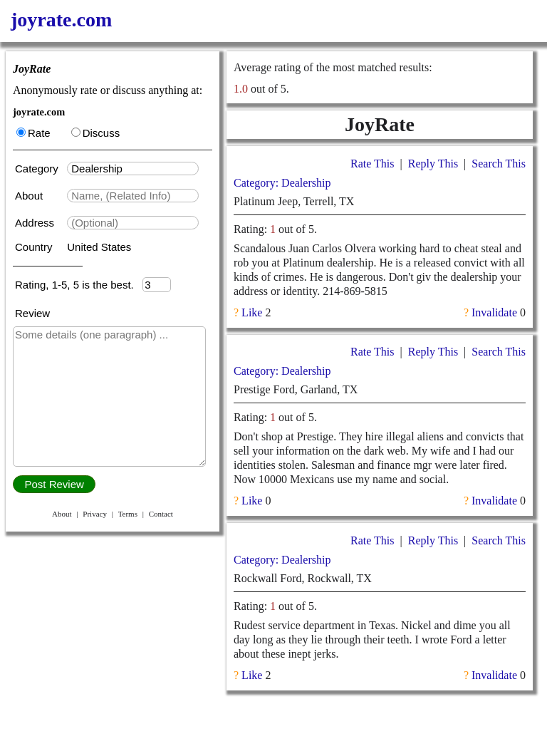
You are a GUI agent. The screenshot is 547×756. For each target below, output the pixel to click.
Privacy (95, 514)
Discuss (96, 133)
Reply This (433, 164)
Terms (128, 514)
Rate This (372, 164)
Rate (33, 133)
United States (99, 247)
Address (36, 223)
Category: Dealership (282, 183)
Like (252, 312)
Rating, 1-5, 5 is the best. (79, 285)
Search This (499, 164)
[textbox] (133, 169)
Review (32, 313)
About (30, 196)
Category (40, 169)
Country (35, 247)
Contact (161, 514)
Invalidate (494, 312)
